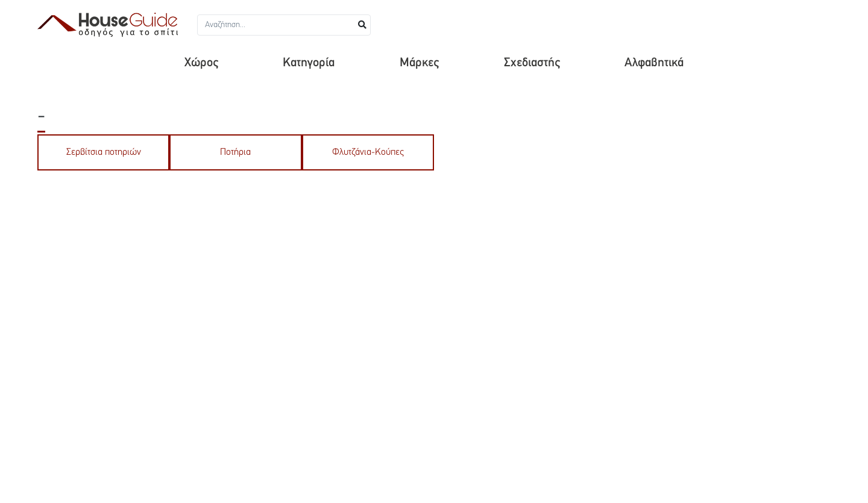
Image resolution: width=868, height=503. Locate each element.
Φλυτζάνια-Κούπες (368, 152)
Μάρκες (419, 63)
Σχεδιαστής (532, 63)
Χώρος (201, 63)
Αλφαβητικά (654, 63)
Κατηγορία (309, 63)
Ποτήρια (235, 152)
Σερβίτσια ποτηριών (104, 152)
